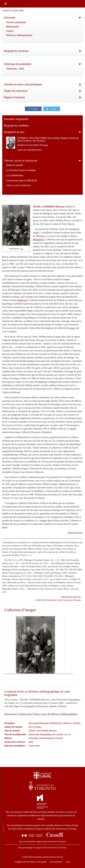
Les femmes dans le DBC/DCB (22, 181)
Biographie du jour (14, 132)
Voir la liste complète (19, 186)
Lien (22, 249)
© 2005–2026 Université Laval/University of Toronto (58, 600)
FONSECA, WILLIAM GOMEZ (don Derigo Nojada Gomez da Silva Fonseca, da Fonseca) (48, 139)
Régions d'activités (14, 97)
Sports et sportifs (15, 165)
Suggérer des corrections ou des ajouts (31, 862)
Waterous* (22, 300)
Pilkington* (38, 240)
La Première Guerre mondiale (21, 170)
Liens (68, 862)
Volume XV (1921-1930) (13, 11)
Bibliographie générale (71, 597)
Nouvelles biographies (16, 119)
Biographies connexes (16, 51)
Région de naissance (16, 91)
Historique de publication (18, 64)
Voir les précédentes (29, 150)
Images (10, 31)
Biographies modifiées (16, 126)
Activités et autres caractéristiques (23, 84)
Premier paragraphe (16, 22)
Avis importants (56, 862)
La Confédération (15, 175)
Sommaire (10, 18)
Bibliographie (13, 27)
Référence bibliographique (19, 35)
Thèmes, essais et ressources (21, 161)
